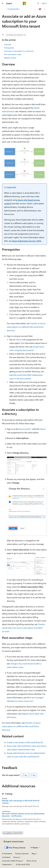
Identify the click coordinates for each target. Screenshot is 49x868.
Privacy (16, 857)
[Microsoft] (24, 3)
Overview (8, 44)
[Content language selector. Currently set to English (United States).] (14, 842)
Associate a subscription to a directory (19, 51)
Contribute (6, 857)
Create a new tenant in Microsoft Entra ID (25, 742)
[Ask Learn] (40, 9)
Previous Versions (22, 854)
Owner (19, 340)
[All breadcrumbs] (4, 9)
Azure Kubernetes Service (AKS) (27, 241)
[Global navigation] (3, 3)
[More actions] (45, 9)
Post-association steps (13, 54)
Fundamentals (13, 9)
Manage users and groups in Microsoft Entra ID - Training (21, 802)
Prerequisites (9, 48)
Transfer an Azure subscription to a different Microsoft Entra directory (26, 327)
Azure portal (24, 429)
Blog (33, 854)
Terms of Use (32, 861)
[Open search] (38, 3)
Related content (10, 58)
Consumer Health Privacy (12, 861)
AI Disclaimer (7, 854)
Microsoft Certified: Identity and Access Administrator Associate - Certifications (23, 815)
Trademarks (6, 864)
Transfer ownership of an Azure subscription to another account (23, 628)
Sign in (44, 3)
